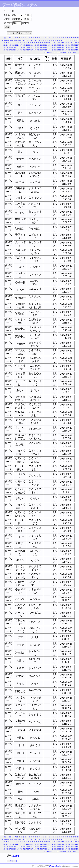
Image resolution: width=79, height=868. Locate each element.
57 (37, 40)
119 (27, 45)
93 (35, 43)
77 (78, 40)
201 (71, 52)
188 (69, 50)
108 (72, 43)
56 (35, 40)
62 (48, 40)
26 (52, 38)
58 (39, 40)
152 (43, 47)
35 (70, 38)
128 (52, 45)
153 (46, 47)
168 (12, 50)
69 (62, 40)
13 (25, 38)
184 (58, 50)
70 (64, 40)
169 (15, 50)
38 (76, 38)
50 (23, 40)
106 (66, 43)
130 (58, 45)
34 (68, 38)
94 (37, 43)
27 (54, 38)
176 (35, 50)
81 (10, 43)
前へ (6, 38)
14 (27, 38)
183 (55, 50)
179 (43, 50)
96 (41, 43)
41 (5, 40)
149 (35, 47)
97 (43, 43)
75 (74, 40)
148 (32, 47)
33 (66, 38)
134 (69, 45)
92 (33, 43)
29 (58, 38)
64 (52, 40)
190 (75, 50)
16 (31, 38)
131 (60, 45)
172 (24, 50)
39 (78, 38)
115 (16, 45)
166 (7, 50)
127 (49, 45)
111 (5, 45)
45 (13, 40)
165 (4, 50)
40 (3, 40)
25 (49, 38)
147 (29, 47)
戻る (12, 861)
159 (63, 47)
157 (58, 47)
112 (7, 45)
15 (29, 38)
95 (39, 43)
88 (25, 43)
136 (75, 45)
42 (7, 40)
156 (55, 47)
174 (29, 50)
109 (75, 43)
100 (49, 43)
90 (29, 43)
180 (46, 50)
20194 (16, 856)
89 (27, 43)
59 (41, 40)
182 (52, 50)
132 (63, 45)
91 (31, 43)
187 (66, 50)
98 (45, 43)
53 (29, 40)
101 (52, 43)
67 (58, 40)
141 (12, 47)
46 (15, 40)
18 (35, 38)
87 (23, 43)
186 (63, 50)
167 (10, 50)
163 (75, 47)
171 (21, 50)
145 (24, 47)
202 (74, 52)
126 (46, 45)
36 (72, 38)
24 (48, 38)
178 (41, 50)
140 (10, 47)
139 (7, 47)
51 (25, 40)
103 (58, 43)
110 (77, 43)
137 (77, 45)
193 (48, 52)
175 (32, 50)
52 (27, 40)
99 (47, 43)
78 (4, 43)
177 (38, 50)
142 (15, 47)
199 (65, 52)
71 (66, 40)
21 (41, 38)
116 (18, 45)
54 (31, 40)
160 (66, 47)
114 (13, 45)
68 (60, 40)
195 (54, 52)
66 (56, 40)
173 (27, 50)
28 (56, 38)
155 (52, 47)
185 (60, 50)
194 (51, 52)
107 (69, 43)
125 (43, 45)
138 (4, 47)
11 (21, 38)
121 (32, 45)
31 (62, 38)
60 (44, 40)
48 (19, 40)
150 (38, 47)
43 (9, 40)
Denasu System (56, 866)
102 (55, 43)
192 (46, 52)
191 (77, 50)
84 (16, 43)
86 (20, 43)
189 (72, 50)
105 (63, 43)
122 (35, 45)
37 (74, 38)
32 (64, 38)
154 (49, 47)
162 (72, 47)
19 (37, 38)
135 (72, 45)
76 (76, 40)
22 (44, 38)
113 (10, 45)
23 (45, 38)
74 (72, 40)
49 (21, 40)
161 (69, 47)
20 (39, 38)
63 (49, 40)
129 (55, 45)
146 (27, 47)
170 (18, 50)
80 (8, 43)
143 (18, 47)
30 (60, 38)
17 (33, 38)
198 (62, 52)
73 (70, 40)
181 (49, 50)
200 (68, 52)
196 (57, 52)
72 (68, 40)
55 (33, 40)
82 (12, 43)
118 (24, 45)
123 (38, 45)
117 (21, 45)
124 (41, 45)
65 (54, 40)
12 (23, 38)
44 (11, 40)
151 (41, 47)
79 (6, 43)
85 (19, 43)
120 (29, 45)
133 (66, 45)
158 (60, 47)
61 (45, 40)
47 (17, 40)
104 (60, 43)
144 (21, 47)
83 (15, 43)
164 (77, 47)
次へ (77, 52)
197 (60, 52)
